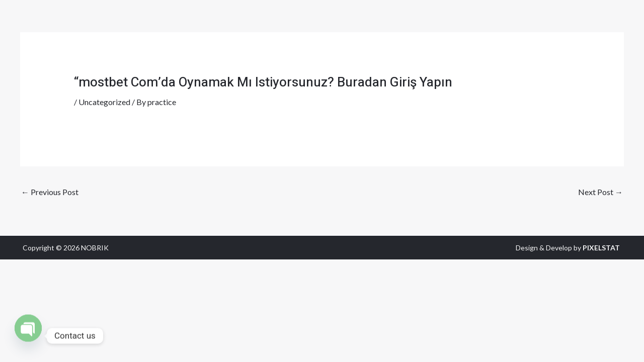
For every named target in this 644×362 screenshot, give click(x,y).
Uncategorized (104, 102)
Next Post (600, 192)
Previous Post (50, 192)
